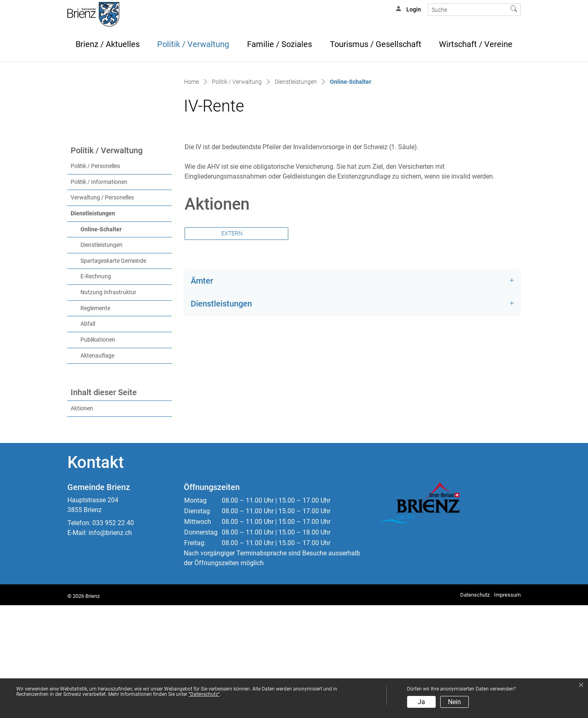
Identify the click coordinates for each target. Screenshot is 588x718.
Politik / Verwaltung (193, 44)
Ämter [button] (202, 394)
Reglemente (95, 421)
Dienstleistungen (93, 326)
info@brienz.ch (110, 645)
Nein (454, 702)
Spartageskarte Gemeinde (113, 374)
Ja (421, 702)
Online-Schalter (118, 342)
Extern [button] (233, 346)
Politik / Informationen (99, 295)
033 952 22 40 (113, 636)
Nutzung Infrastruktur (108, 405)
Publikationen (98, 453)
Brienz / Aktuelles (108, 44)
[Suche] (468, 10)
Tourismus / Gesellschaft (376, 44)
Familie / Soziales (280, 44)
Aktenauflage (97, 469)
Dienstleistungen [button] (221, 416)
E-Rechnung (96, 389)
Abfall (88, 437)
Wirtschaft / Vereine (476, 44)
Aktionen (82, 521)
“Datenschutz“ (204, 694)
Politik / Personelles (95, 279)
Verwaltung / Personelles (102, 310)
